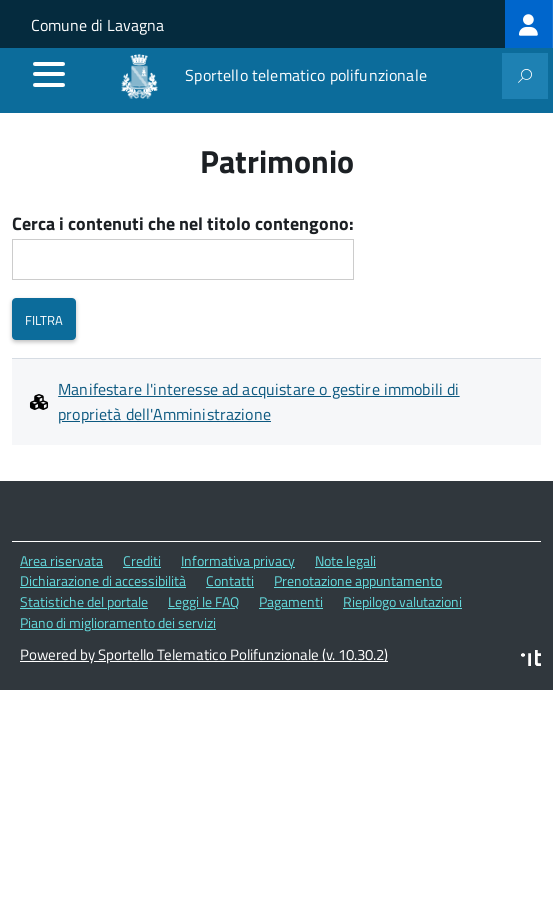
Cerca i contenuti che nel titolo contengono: (183, 224)
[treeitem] (529, 24)
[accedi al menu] (49, 74)
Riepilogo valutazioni (402, 601)
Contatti (230, 580)
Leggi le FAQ (203, 601)
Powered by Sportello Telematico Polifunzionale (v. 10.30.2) (204, 654)
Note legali (345, 560)
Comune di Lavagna (97, 25)
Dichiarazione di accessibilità (103, 580)
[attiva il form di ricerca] (525, 76)
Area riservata (61, 560)
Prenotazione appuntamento (358, 580)
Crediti (142, 560)
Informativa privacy (238, 560)
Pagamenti (291, 601)
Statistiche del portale (84, 601)
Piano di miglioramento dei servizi (118, 622)
